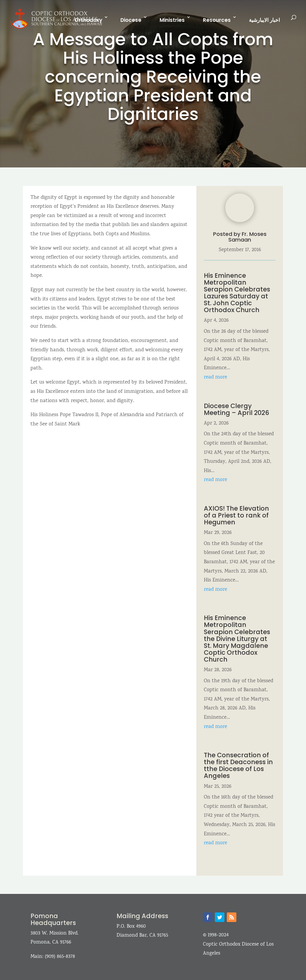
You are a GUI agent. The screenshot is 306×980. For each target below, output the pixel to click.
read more (215, 377)
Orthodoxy (88, 20)
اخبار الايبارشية (264, 20)
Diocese (131, 20)
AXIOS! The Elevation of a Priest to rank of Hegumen (236, 515)
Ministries (172, 20)
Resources (217, 20)
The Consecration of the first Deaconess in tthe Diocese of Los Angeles (238, 765)
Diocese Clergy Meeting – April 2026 (237, 409)
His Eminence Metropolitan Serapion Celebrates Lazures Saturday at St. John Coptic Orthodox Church (237, 293)
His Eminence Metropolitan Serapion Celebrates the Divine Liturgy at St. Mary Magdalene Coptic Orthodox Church (237, 639)
